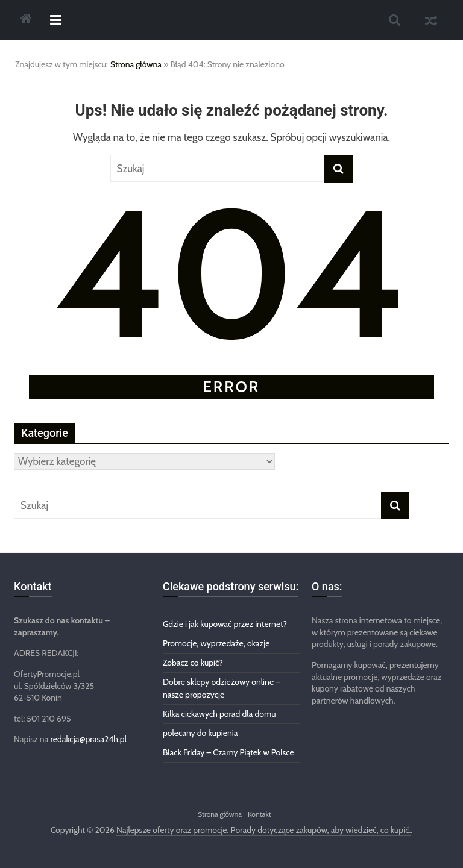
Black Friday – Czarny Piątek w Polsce (228, 752)
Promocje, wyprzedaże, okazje (216, 643)
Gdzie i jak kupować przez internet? (225, 624)
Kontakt (260, 814)
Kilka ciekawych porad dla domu (219, 714)
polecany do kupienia (200, 733)
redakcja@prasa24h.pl (89, 739)
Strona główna (136, 64)
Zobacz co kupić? (193, 663)
